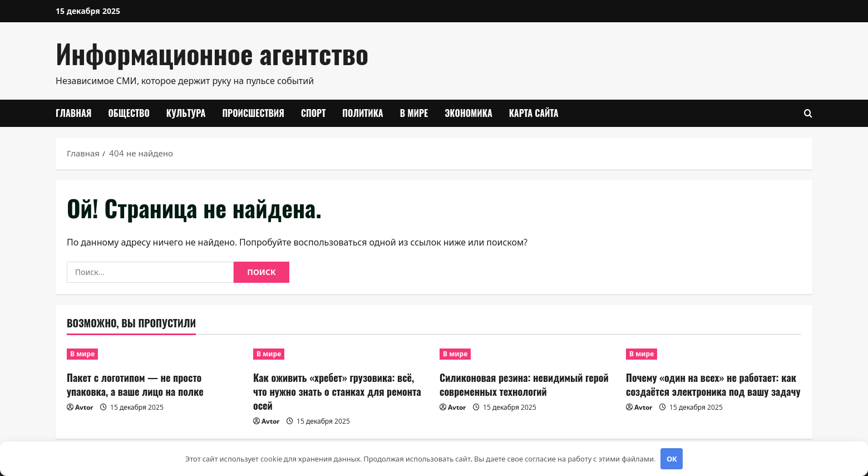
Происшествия (253, 113)
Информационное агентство (212, 53)
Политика (363, 113)
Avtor (84, 407)
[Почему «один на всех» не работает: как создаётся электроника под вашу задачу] (714, 354)
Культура (186, 113)
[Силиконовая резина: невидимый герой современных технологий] (527, 354)
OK (672, 459)
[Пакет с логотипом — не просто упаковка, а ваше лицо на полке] (154, 354)
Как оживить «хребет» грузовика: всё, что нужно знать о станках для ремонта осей (337, 391)
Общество (129, 113)
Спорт (313, 113)
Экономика (468, 113)
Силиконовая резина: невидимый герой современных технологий (524, 384)
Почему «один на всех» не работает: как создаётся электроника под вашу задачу (713, 384)
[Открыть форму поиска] (808, 113)
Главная (73, 113)
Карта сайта (534, 113)
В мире (414, 113)
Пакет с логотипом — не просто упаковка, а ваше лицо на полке (135, 384)
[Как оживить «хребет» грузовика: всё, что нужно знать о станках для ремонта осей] (341, 354)
